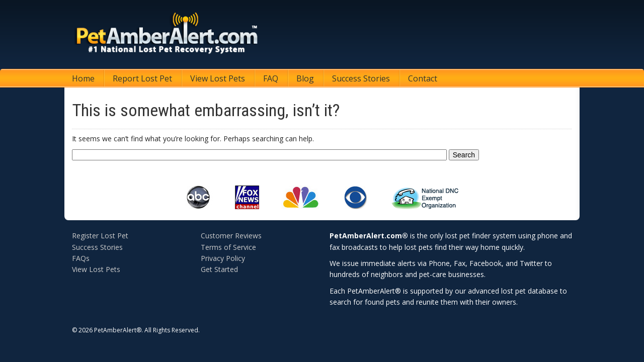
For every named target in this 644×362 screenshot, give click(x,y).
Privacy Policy (223, 258)
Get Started (219, 269)
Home (83, 78)
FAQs (81, 258)
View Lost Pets (218, 78)
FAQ (271, 78)
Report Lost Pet (142, 78)
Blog (305, 78)
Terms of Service (228, 247)
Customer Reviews (231, 236)
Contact (423, 78)
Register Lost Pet (100, 236)
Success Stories (361, 78)
